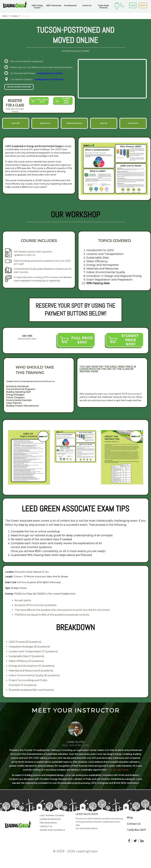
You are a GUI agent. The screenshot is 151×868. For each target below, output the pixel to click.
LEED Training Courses (37, 7)
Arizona (15, 16)
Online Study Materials (103, 7)
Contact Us (87, 5)
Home (5, 16)
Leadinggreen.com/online (50, 73)
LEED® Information (54, 5)
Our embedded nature (86, 828)
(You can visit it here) (118, 770)
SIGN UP (143, 5)
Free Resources (70, 5)
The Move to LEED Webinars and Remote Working (99, 819)
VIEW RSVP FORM (92, 382)
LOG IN (133, 5)
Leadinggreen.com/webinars (49, 79)
